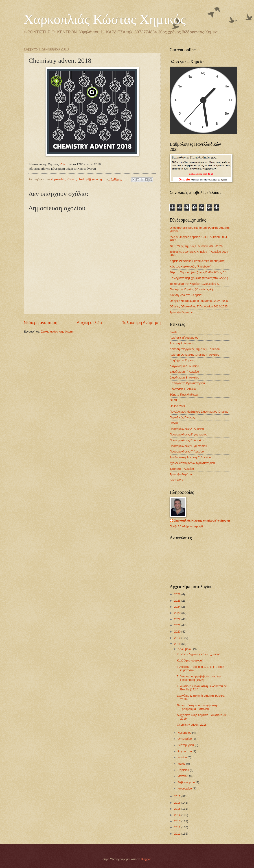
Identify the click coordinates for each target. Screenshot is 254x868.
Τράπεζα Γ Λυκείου (182, 469)
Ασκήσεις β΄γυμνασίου (184, 338)
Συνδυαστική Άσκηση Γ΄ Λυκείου (190, 457)
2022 (178, 619)
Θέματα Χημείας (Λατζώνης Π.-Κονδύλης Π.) (198, 272)
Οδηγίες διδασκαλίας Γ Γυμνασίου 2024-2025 (199, 306)
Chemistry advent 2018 (192, 725)
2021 (178, 625)
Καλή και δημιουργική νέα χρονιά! (198, 654)
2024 (178, 607)
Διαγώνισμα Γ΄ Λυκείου (184, 372)
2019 (178, 638)
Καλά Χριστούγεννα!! (190, 660)
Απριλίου (184, 770)
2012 (178, 827)
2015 (178, 809)
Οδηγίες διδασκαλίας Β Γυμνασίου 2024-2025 (199, 301)
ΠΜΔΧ (174, 423)
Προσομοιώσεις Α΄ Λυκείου (187, 429)
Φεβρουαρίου (186, 782)
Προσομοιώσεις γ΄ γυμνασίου (188, 446)
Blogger (146, 859)
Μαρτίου (183, 776)
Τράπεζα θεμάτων (181, 312)
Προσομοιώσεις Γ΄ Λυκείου (187, 451)
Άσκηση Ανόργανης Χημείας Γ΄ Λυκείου (195, 349)
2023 (178, 613)
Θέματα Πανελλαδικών (184, 395)
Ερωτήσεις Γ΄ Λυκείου (183, 389)
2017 (178, 796)
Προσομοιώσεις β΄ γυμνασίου (188, 434)
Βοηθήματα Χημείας (182, 360)
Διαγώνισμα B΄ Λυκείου (184, 377)
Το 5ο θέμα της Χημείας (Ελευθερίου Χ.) (195, 284)
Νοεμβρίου (185, 733)
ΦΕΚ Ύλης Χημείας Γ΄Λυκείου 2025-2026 (196, 246)
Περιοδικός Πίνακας (182, 417)
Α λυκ (173, 332)
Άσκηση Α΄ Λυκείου (182, 343)
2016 (178, 803)
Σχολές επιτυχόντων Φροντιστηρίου (192, 463)
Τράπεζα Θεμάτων (181, 474)
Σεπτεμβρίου (186, 745)
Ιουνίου (183, 757)
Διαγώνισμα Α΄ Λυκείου (184, 366)
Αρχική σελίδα (89, 323)
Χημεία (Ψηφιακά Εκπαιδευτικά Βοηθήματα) (198, 261)
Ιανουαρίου (185, 789)
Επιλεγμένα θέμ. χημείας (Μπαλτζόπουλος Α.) (199, 278)
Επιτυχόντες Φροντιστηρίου (187, 383)
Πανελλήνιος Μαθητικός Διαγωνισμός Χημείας (199, 412)
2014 (178, 815)
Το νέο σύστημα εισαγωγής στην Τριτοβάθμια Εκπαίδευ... (197, 707)
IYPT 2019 (176, 480)
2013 (178, 821)
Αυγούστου (185, 751)
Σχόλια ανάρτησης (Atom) (57, 332)
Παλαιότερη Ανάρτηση (141, 323)
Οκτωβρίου (185, 739)
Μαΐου (182, 764)
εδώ (62, 164)
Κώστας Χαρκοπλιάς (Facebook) (190, 266)
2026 (178, 594)
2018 (178, 644)
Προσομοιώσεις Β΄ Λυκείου (187, 440)
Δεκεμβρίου (185, 649)
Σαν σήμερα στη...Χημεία (186, 295)
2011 (178, 834)
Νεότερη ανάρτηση (41, 323)
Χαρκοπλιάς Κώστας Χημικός (105, 19)
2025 (178, 601)
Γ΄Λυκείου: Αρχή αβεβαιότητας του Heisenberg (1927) (199, 678)
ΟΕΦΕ (174, 400)
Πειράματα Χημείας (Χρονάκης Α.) (191, 289)
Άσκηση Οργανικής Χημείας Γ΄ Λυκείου (194, 355)
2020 (178, 632)
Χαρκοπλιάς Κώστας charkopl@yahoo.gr (202, 521)
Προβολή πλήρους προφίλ (186, 526)
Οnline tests (177, 406)
